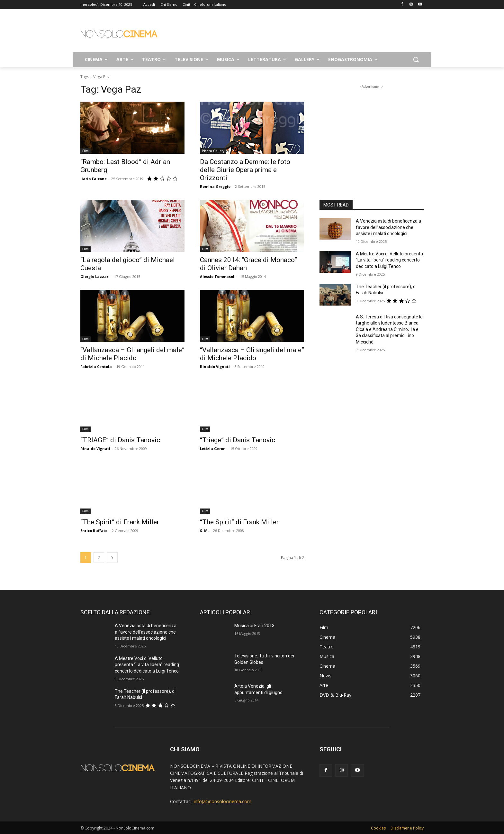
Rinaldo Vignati (215, 367)
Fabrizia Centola (96, 367)
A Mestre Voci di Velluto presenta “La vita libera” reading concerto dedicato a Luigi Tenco (389, 260)
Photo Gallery (213, 151)
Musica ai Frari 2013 (254, 626)
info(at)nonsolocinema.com (223, 801)
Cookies (378, 828)
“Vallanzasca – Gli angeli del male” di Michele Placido (132, 354)
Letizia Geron (213, 449)
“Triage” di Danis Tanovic (238, 440)
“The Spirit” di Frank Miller (120, 522)
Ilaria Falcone (94, 179)
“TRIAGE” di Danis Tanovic (120, 440)
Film (85, 151)
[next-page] (112, 558)
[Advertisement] (300, 32)
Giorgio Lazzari (95, 276)
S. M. (204, 531)
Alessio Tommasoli (218, 276)
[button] (416, 60)
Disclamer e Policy (407, 828)
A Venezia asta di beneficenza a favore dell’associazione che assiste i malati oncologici (388, 227)
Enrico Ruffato (94, 531)
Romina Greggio (215, 186)
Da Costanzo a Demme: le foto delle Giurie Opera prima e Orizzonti (245, 170)
